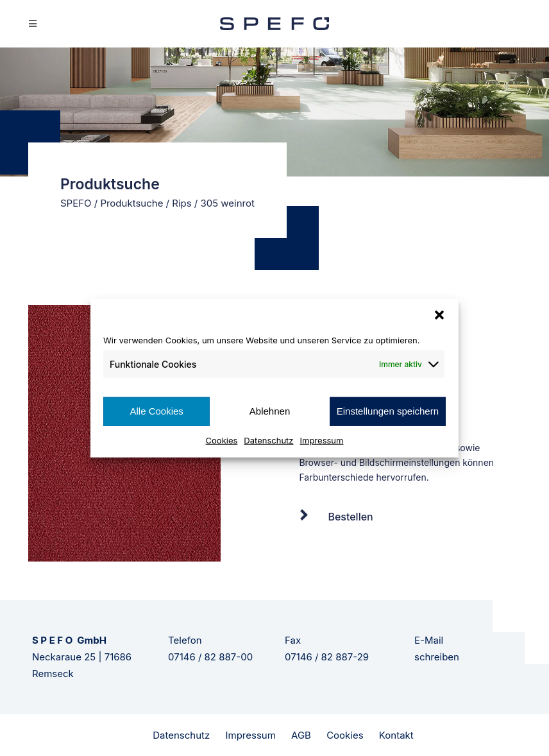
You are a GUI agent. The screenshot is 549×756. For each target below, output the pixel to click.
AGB (301, 735)
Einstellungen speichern (388, 411)
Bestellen (350, 517)
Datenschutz (268, 440)
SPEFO (76, 203)
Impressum (322, 440)
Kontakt (396, 735)
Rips (182, 203)
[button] (439, 315)
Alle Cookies (156, 411)
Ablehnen (270, 411)
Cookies (222, 440)
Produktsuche (131, 203)
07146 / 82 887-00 (210, 657)
